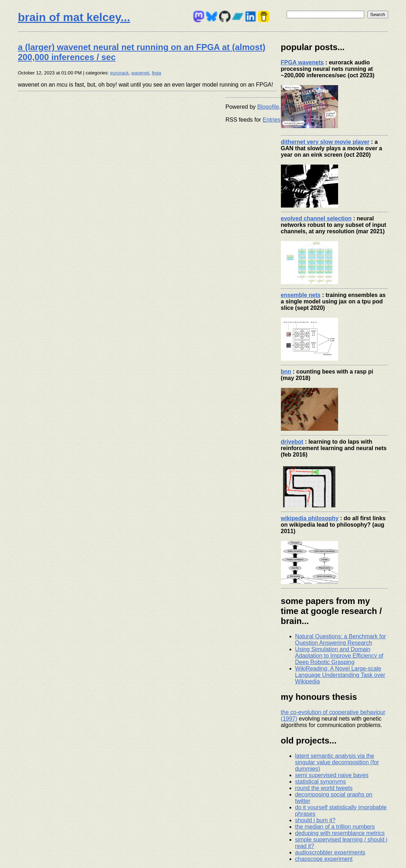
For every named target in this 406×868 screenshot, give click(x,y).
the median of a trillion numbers (335, 827)
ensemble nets (301, 295)
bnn (286, 372)
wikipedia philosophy (310, 518)
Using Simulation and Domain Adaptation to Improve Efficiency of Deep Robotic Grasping (339, 656)
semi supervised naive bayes (332, 775)
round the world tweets (324, 788)
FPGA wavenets (302, 62)
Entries (272, 120)
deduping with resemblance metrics (340, 833)
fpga (157, 73)
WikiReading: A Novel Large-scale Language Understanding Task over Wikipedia (340, 675)
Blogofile (268, 107)
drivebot (292, 442)
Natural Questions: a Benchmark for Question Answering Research (341, 640)
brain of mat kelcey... (74, 17)
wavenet (140, 73)
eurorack (119, 73)
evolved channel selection (316, 218)
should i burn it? (315, 820)
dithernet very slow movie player (325, 142)
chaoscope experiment (324, 859)
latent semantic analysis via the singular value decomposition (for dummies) (337, 762)
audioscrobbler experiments (330, 852)
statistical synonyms (321, 782)
